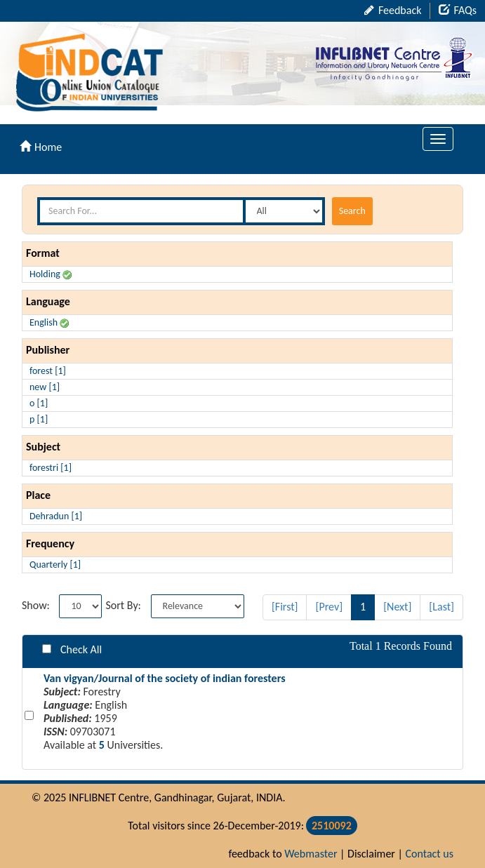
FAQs (458, 10)
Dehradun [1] (56, 516)
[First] (285, 607)
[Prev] (329, 607)
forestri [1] (51, 468)
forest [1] (48, 371)
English (49, 322)
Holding (51, 274)
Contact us (430, 854)
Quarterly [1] (55, 565)
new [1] (45, 387)
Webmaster (311, 854)
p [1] (39, 419)
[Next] (397, 607)
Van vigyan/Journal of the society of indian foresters (165, 678)
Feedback (393, 10)
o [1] (39, 403)
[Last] (441, 607)
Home (41, 147)
